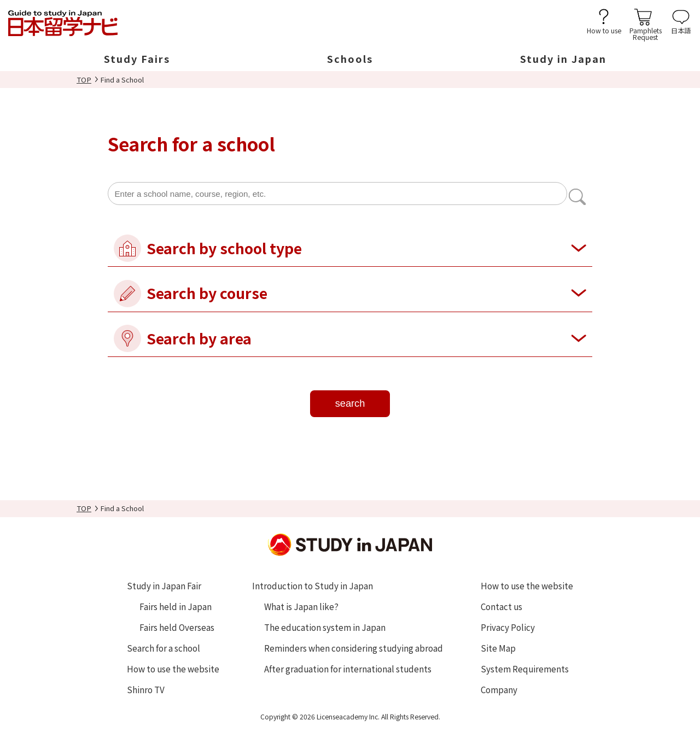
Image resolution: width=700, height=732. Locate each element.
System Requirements (525, 669)
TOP (84, 80)
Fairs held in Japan (176, 606)
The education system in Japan (325, 627)
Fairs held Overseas (177, 627)
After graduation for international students (348, 669)
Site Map (498, 648)
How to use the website (173, 669)
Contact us (501, 606)
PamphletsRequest (646, 33)
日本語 (681, 30)
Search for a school (164, 648)
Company (499, 689)
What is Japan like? (301, 606)
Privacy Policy (508, 627)
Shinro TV (146, 689)
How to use (604, 30)
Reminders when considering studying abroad (354, 648)
